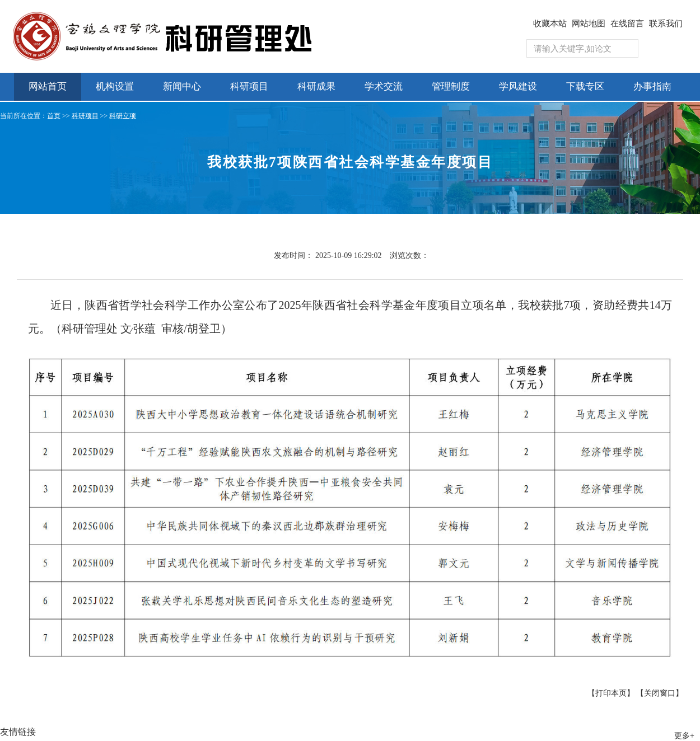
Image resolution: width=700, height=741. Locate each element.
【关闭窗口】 (660, 693)
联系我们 (666, 24)
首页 (54, 116)
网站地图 (589, 24)
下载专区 (585, 86)
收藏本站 (550, 24)
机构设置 (115, 86)
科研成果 (316, 86)
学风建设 (518, 86)
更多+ (684, 736)
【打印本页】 (611, 693)
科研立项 (123, 116)
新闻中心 (182, 86)
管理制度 (451, 86)
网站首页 (48, 86)
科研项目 (249, 86)
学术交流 (384, 86)
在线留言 (627, 24)
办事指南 (652, 86)
